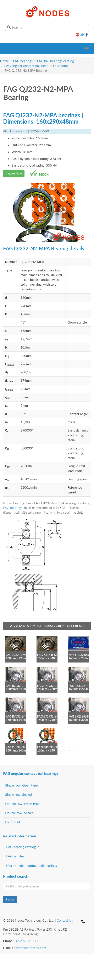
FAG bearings (23, 61)
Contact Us (65, 920)
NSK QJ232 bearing (81, 655)
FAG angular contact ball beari (26, 66)
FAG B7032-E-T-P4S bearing (24, 716)
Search (10, 900)
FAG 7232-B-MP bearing (22, 655)
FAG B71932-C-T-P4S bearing (56, 686)
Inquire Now (14, 173)
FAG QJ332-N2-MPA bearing (24, 747)
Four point (60, 66)
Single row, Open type (21, 785)
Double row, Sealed (19, 813)
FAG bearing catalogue (23, 847)
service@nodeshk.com (30, 948)
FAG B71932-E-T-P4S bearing (56, 716)
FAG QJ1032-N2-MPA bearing (57, 747)
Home (4, 61)
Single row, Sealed (18, 794)
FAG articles (15, 856)
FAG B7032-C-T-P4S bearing (24, 686)
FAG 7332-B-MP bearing (53, 655)
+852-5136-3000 (27, 941)
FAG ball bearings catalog (55, 61)
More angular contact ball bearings (32, 865)
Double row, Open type (22, 804)
